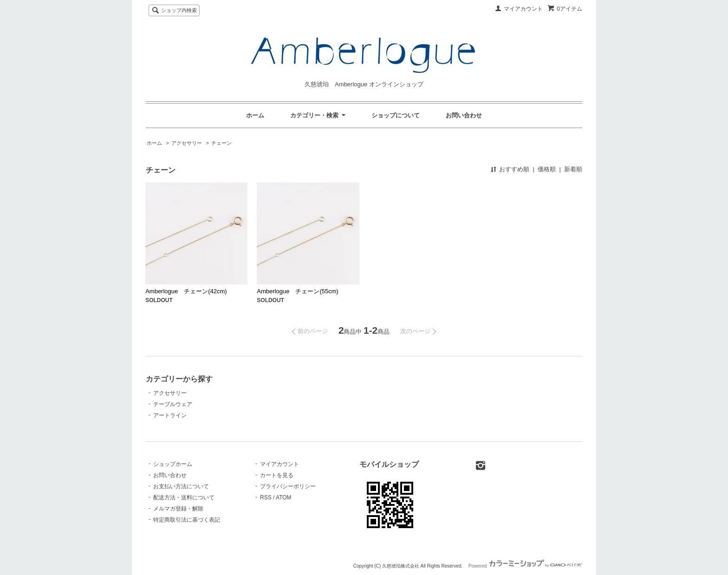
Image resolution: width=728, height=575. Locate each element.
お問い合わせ (464, 115)
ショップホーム (173, 464)
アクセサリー (187, 143)
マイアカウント (523, 9)
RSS (266, 497)
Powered (525, 566)
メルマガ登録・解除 (178, 509)
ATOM (284, 497)
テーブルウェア (173, 404)
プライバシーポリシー (288, 486)
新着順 (573, 169)
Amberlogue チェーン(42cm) (186, 291)
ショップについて (396, 115)
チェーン (221, 143)
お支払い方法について (181, 486)
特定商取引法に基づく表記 (187, 520)
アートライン (170, 415)
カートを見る (277, 475)
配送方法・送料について (184, 497)
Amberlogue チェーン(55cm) (298, 291)
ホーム (255, 115)
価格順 (547, 169)
